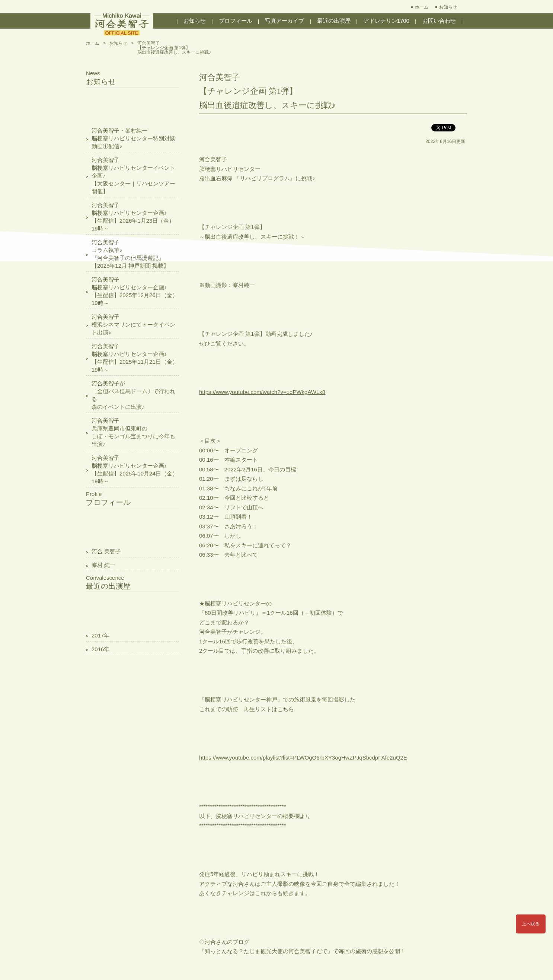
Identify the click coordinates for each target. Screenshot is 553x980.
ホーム (422, 7)
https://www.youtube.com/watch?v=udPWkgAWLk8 (262, 392)
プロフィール (236, 21)
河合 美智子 (106, 551)
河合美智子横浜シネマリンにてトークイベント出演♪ (133, 324)
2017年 (100, 635)
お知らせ (448, 7)
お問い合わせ (439, 21)
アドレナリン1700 (386, 21)
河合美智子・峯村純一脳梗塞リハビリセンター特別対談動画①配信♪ (133, 138)
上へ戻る (531, 924)
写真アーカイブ (285, 21)
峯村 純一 (103, 565)
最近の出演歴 (334, 21)
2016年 (100, 649)
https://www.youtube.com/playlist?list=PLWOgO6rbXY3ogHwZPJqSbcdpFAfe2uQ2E (303, 758)
